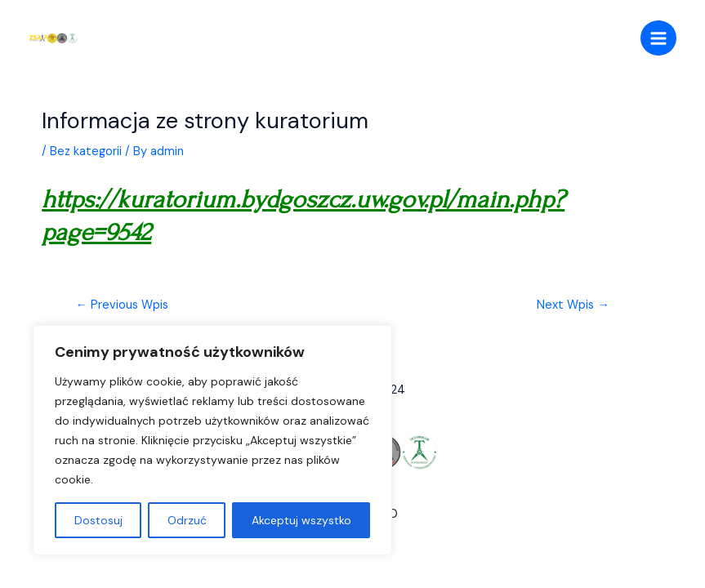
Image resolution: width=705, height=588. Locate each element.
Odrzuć (187, 520)
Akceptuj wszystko (301, 520)
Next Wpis (573, 305)
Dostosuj (98, 520)
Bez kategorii (86, 151)
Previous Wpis (123, 305)
